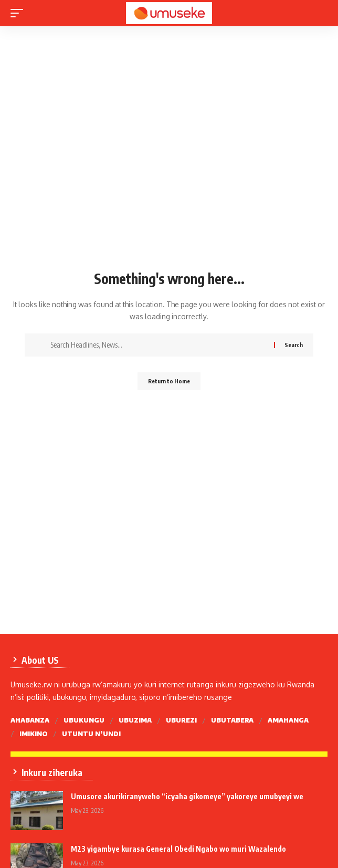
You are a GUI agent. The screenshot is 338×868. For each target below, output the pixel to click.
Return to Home (169, 381)
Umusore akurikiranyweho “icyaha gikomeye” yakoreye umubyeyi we (187, 796)
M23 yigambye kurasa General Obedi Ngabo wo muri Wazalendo (178, 849)
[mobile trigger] (19, 13)
